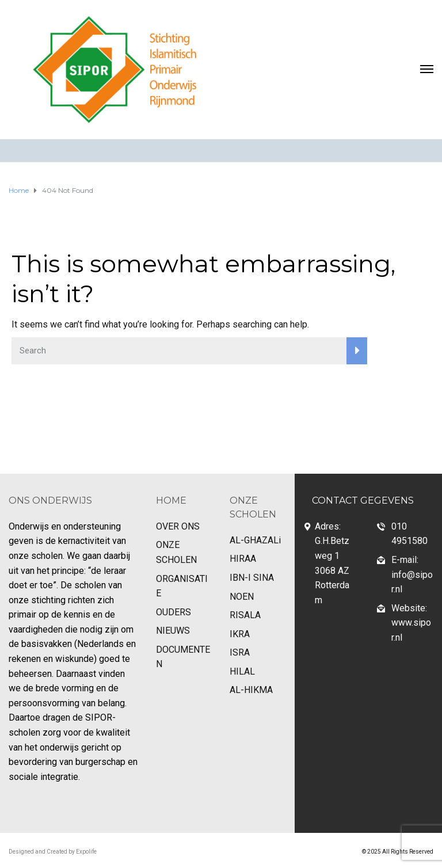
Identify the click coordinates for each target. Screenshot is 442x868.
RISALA (245, 615)
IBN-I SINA (252, 578)
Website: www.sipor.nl (411, 623)
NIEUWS (173, 631)
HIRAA (243, 559)
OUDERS (174, 612)
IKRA (240, 634)
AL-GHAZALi (255, 540)
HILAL (242, 671)
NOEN (242, 597)
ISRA (240, 652)
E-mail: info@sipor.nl (412, 574)
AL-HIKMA (251, 690)
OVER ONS (178, 526)
